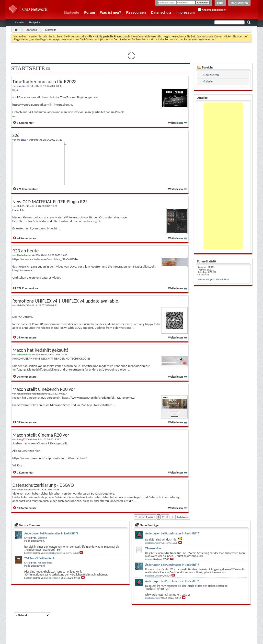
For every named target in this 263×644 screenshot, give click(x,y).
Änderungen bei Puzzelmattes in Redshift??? (51, 533)
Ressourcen (136, 12)
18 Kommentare (27, 338)
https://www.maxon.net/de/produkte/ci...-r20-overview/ (99, 398)
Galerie (208, 81)
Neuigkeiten (35, 22)
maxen (149, 559)
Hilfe (220, 3)
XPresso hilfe (153, 548)
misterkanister (54, 553)
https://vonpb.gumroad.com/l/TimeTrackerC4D (43, 105)
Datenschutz (161, 12)
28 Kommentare (27, 422)
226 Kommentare (27, 189)
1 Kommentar (25, 123)
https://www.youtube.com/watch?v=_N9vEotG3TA (45, 259)
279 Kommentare (27, 288)
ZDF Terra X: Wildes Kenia (40, 558)
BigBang (42, 538)
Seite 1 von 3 (147, 517)
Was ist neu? (111, 12)
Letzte (183, 517)
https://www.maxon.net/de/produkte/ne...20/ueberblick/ (50, 458)
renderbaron (45, 563)
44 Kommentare (27, 238)
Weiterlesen (178, 123)
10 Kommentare (27, 377)
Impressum (186, 12)
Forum (90, 12)
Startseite (71, 12)
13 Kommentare (27, 508)
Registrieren (239, 3)
